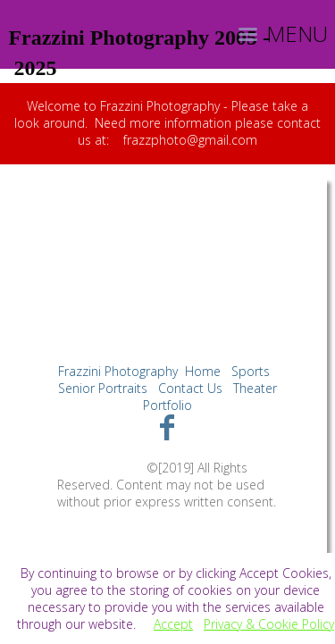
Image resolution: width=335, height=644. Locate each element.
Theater (255, 388)
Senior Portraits (103, 388)
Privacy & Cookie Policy (269, 624)
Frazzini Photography (118, 371)
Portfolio (167, 405)
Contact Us (190, 388)
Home (203, 371)
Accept (173, 624)
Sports (251, 371)
